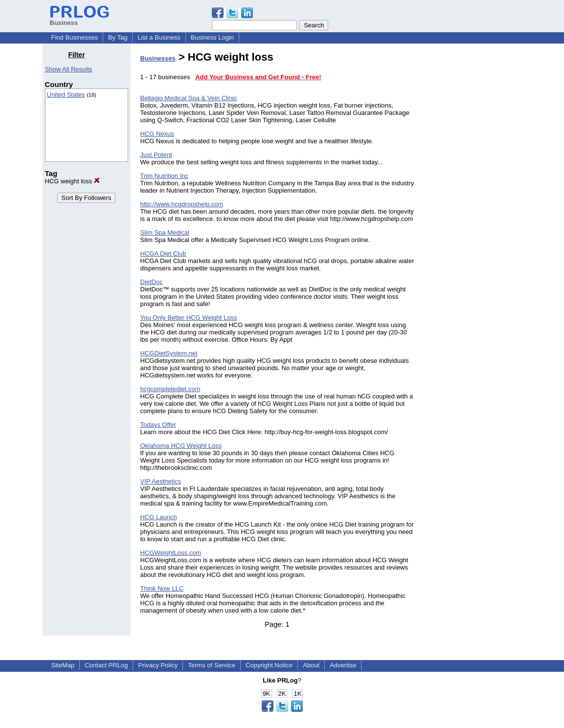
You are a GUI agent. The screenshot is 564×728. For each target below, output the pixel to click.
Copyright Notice (269, 665)
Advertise (343, 665)
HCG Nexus (157, 134)
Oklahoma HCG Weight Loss (181, 446)
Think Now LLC (162, 588)
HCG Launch (159, 517)
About (311, 665)
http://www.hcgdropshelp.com (182, 204)
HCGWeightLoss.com (171, 553)
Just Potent (156, 155)
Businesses (158, 58)
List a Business (159, 37)
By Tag (118, 37)
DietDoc (152, 282)
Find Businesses (75, 37)
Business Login (212, 37)
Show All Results (69, 69)
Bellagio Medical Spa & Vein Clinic (189, 98)
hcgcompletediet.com (170, 389)
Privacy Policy (158, 665)
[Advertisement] (472, 198)
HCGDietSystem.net (169, 353)
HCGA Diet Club (163, 254)
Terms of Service (212, 665)
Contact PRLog (106, 665)
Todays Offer (158, 425)
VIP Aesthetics (161, 481)
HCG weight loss (72, 181)
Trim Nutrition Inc (164, 176)
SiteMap (63, 665)
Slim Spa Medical (165, 232)
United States (66, 95)
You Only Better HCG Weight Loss (189, 318)
